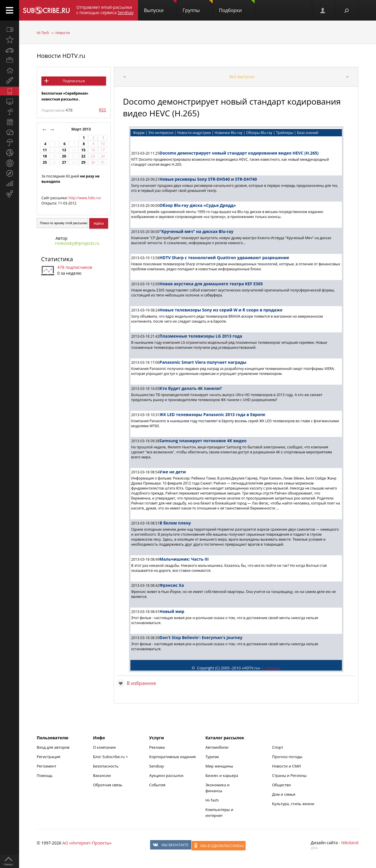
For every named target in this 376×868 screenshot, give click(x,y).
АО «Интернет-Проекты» (87, 843)
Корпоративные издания (172, 757)
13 (64, 150)
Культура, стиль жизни (293, 804)
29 (83, 162)
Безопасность (106, 766)
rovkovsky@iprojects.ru (77, 243)
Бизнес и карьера (222, 775)
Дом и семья (284, 794)
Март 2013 (82, 129)
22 (83, 156)
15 (83, 150)
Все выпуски (242, 77)
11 (45, 150)
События (157, 785)
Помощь (45, 775)
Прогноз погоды (287, 757)
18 (45, 156)
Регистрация (48, 757)
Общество (281, 785)
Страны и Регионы (289, 775)
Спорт (278, 747)
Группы (198, 7)
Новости (62, 33)
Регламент (47, 766)
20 (64, 156)
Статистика (57, 259)
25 (45, 162)
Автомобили (217, 747)
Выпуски (160, 7)
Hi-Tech (43, 33)
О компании (104, 747)
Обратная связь (108, 785)
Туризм (212, 757)
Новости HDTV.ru (61, 56)
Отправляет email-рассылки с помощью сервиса (105, 10)
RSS (103, 110)
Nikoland (350, 843)
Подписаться (74, 81)
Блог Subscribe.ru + (111, 757)
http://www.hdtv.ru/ (85, 198)
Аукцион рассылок (166, 775)
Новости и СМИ (286, 766)
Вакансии (102, 775)
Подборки (237, 7)
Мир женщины (219, 766)
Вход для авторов (53, 747)
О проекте (271, 668)
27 (64, 162)
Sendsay (157, 766)
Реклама (157, 747)
